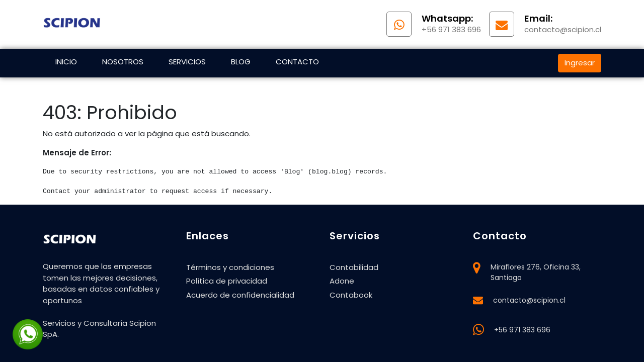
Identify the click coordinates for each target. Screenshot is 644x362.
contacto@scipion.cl (529, 300)
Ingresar (580, 63)
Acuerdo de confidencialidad (240, 295)
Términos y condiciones (230, 267)
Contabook (351, 295)
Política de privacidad (227, 281)
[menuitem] (66, 63)
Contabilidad (354, 267)
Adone (342, 281)
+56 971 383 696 (522, 330)
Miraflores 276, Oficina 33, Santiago (536, 272)
